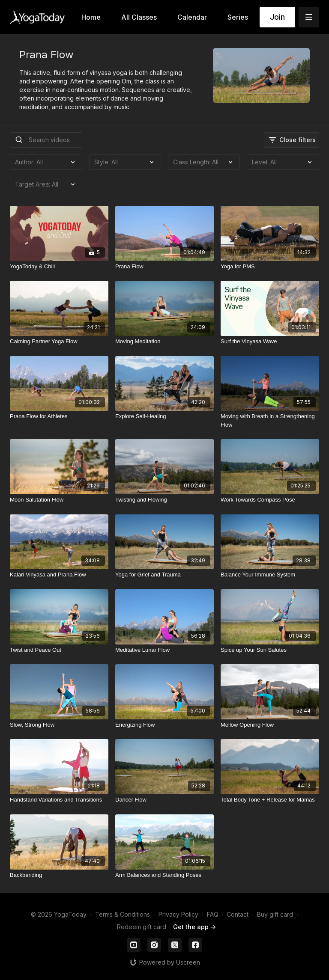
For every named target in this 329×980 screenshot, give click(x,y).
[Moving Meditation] (164, 342)
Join (277, 17)
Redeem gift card (142, 927)
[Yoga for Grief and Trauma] (164, 575)
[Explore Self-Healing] (164, 416)
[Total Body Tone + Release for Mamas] (270, 800)
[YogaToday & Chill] (59, 267)
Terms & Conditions (123, 914)
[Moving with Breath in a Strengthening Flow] (270, 420)
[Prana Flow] (164, 267)
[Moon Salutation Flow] (59, 500)
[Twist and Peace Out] (59, 650)
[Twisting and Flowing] (164, 500)
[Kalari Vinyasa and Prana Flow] (59, 575)
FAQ (213, 914)
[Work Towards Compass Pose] (270, 500)
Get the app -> (194, 927)
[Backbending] (59, 875)
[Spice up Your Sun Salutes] (270, 650)
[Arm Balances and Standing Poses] (164, 875)
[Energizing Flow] (164, 725)
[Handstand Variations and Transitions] (59, 800)
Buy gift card (275, 914)
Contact (238, 914)
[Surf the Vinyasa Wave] (270, 342)
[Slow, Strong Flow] (59, 725)
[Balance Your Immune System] (270, 575)
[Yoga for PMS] (270, 267)
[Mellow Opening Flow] (270, 725)
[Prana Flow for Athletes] (59, 416)
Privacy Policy (178, 914)
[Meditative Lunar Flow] (164, 650)
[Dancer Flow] (164, 800)
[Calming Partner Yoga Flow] (59, 342)
